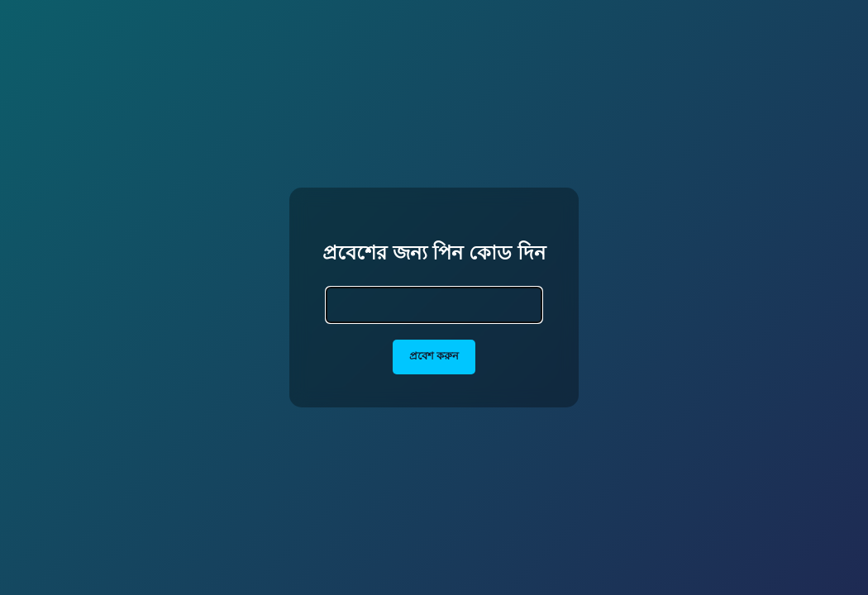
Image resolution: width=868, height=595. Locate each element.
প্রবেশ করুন (434, 356)
